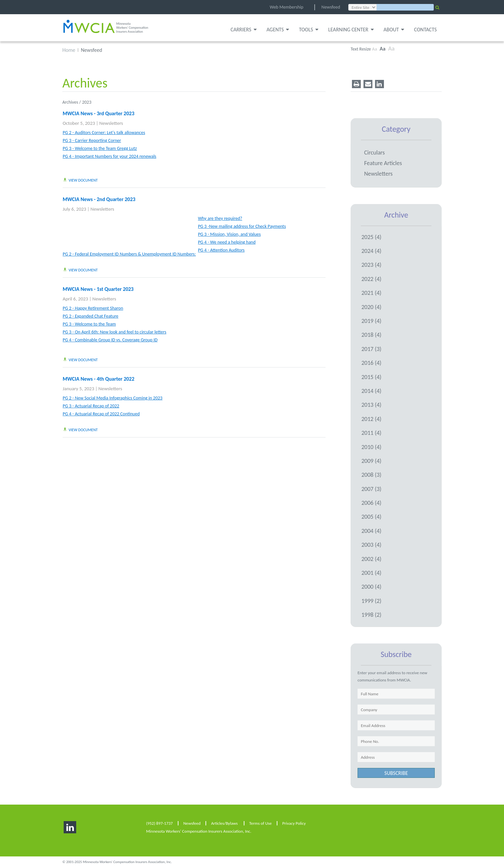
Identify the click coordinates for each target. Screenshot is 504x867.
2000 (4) (372, 586)
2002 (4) (372, 558)
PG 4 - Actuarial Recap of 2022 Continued (101, 414)
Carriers (244, 30)
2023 (87, 102)
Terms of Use (261, 823)
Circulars (375, 152)
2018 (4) (372, 334)
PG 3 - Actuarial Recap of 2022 (91, 406)
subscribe (396, 773)
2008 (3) (372, 474)
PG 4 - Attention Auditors (221, 250)
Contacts (425, 30)
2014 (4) (372, 391)
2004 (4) (372, 531)
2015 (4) (372, 376)
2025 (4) (372, 236)
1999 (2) (372, 601)
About (394, 30)
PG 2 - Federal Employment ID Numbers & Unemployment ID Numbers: (129, 254)
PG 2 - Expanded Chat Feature (91, 316)
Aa (375, 49)
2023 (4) (372, 264)
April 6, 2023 (75, 298)
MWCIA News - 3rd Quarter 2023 (98, 113)
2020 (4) (372, 306)
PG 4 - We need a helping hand (227, 242)
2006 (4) (372, 503)
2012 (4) (372, 418)
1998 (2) (372, 614)
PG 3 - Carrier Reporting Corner (92, 140)
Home (69, 50)
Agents (278, 30)
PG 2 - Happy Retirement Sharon (93, 308)
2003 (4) (372, 544)
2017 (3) (372, 349)
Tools (309, 30)
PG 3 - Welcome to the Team (89, 324)
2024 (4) (372, 251)
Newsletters (111, 123)
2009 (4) (372, 461)
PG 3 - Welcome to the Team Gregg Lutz (100, 148)
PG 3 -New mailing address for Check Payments (242, 226)
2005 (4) (372, 516)
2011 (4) (372, 433)
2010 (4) (372, 446)
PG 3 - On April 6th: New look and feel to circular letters (114, 332)
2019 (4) (372, 321)
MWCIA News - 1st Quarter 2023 (98, 289)
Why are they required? (220, 218)
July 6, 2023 (74, 209)
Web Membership (287, 7)
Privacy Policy (294, 823)
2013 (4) (372, 404)
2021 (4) (372, 293)
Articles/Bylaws (224, 823)
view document (80, 180)
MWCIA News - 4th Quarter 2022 (98, 379)
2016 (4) (372, 363)
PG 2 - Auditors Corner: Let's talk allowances (104, 132)
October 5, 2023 (79, 123)
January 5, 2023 (79, 388)
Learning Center (351, 30)
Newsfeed (331, 7)
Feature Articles (383, 163)
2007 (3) (372, 488)
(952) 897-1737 (159, 823)
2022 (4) (372, 279)
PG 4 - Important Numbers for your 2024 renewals (110, 156)
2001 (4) (372, 572)
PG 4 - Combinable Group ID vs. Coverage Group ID (110, 340)
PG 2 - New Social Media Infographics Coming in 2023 (112, 398)
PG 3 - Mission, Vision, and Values (229, 234)
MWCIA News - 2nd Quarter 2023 (99, 199)
